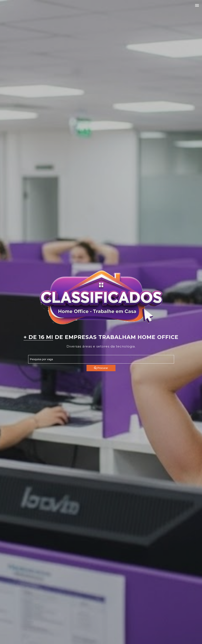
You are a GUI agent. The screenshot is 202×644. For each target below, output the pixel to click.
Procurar (101, 368)
